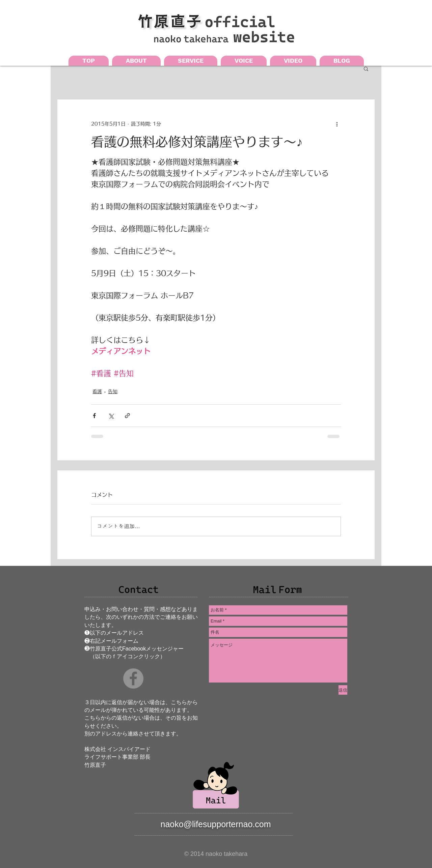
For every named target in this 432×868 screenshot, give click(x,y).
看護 (97, 392)
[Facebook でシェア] (94, 416)
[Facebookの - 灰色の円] (133, 678)
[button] (366, 68)
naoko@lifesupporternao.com (216, 824)
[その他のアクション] (337, 124)
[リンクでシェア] (127, 416)
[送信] (343, 690)
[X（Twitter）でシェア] (111, 416)
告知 (113, 392)
